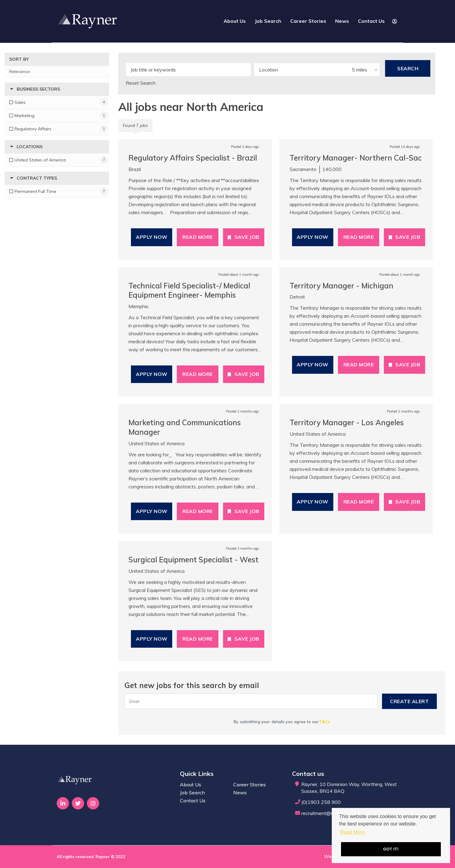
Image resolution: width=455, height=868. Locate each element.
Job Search (268, 21)
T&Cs (324, 722)
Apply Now (152, 237)
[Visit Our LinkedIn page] (63, 803)
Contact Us (371, 21)
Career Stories (308, 21)
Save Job (247, 237)
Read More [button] (352, 832)
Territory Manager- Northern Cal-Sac (356, 158)
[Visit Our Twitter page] (78, 803)
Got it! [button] (391, 849)
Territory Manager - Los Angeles (347, 422)
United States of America (40, 160)
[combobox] (317, 70)
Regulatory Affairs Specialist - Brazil (193, 158)
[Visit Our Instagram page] (93, 803)
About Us (235, 21)
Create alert (409, 701)
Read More (198, 237)
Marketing (24, 116)
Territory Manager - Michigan (341, 286)
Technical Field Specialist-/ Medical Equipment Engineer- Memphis (189, 290)
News (342, 21)
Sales (20, 102)
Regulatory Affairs (33, 129)
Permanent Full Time (35, 191)
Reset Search (141, 83)
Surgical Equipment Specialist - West (193, 560)
